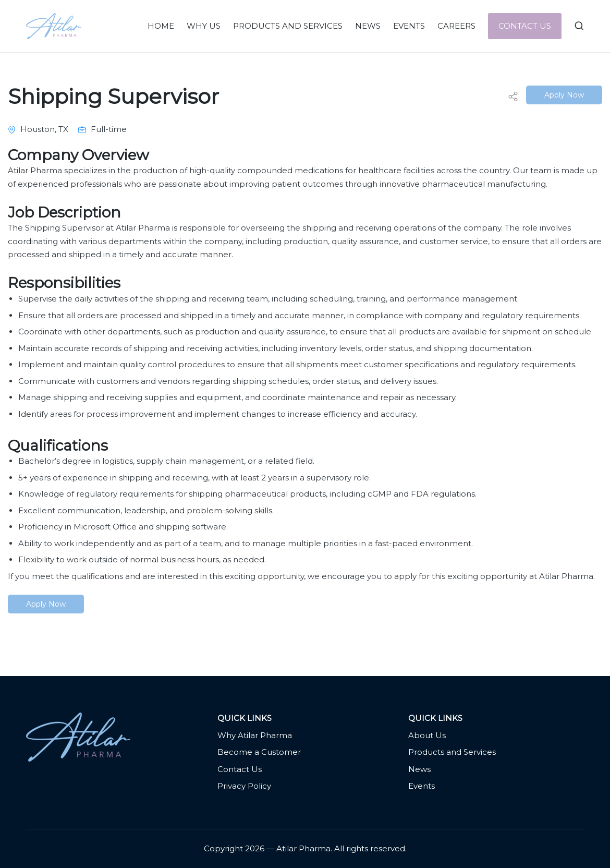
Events (422, 786)
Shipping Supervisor (113, 96)
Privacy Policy (244, 786)
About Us (427, 735)
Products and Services (452, 752)
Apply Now (564, 95)
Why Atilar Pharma (255, 735)
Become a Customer (259, 752)
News (419, 769)
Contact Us (240, 769)
